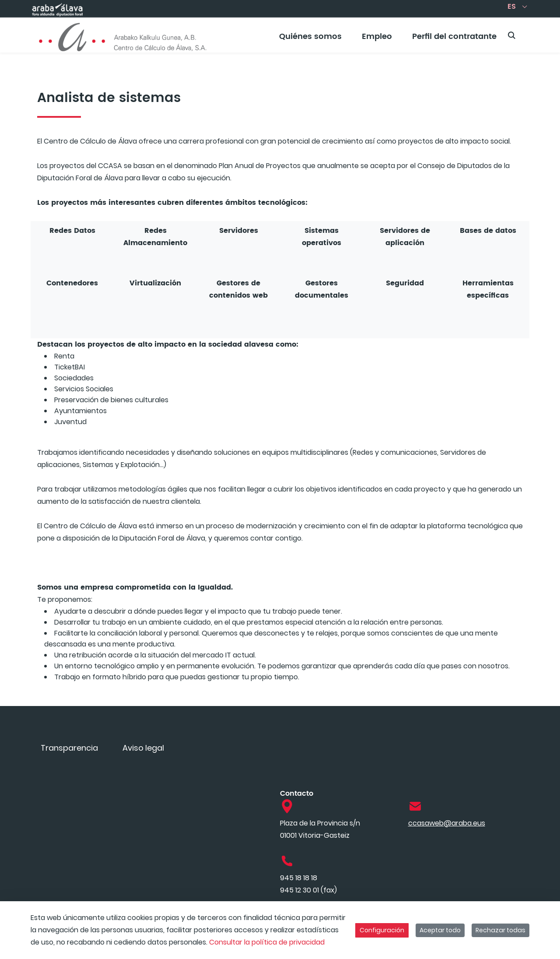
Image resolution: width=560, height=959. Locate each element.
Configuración (382, 930)
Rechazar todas (500, 930)
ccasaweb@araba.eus (447, 823)
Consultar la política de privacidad (267, 942)
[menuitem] (310, 40)
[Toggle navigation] (538, 33)
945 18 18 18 (299, 878)
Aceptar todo (440, 930)
